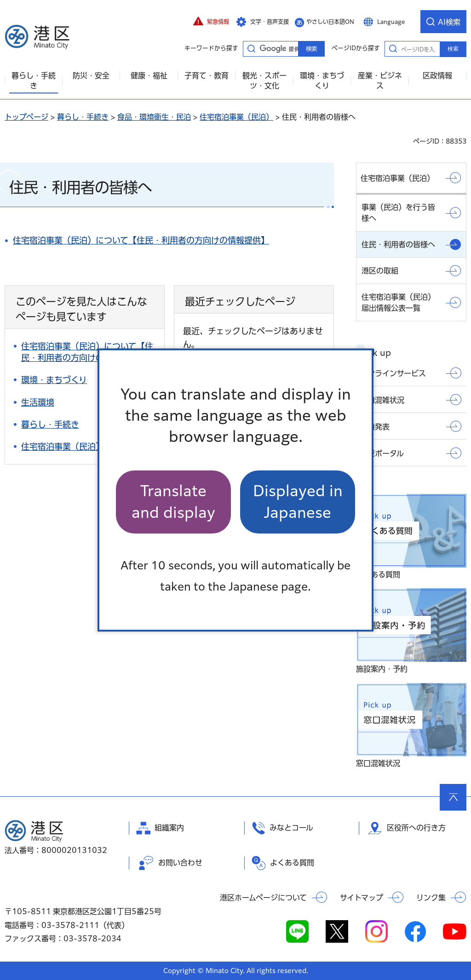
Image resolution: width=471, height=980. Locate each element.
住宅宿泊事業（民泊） (236, 117)
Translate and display (173, 502)
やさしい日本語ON (330, 22)
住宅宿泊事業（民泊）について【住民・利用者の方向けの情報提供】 (141, 240)
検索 (453, 49)
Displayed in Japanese (298, 502)
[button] (211, 22)
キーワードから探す (251, 48)
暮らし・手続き (83, 117)
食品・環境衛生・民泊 (154, 117)
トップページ (26, 117)
